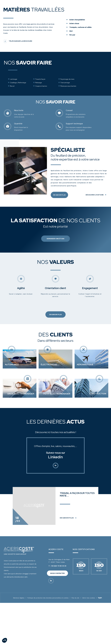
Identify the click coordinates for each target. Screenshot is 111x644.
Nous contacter (57, 635)
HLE (71, 93)
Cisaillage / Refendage (18, 144)
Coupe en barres (41, 148)
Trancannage (65, 144)
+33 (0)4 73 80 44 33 (59, 627)
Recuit (12, 148)
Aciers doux (74, 85)
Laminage (14, 141)
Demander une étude (56, 300)
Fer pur (72, 96)
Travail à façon (40, 141)
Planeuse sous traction (68, 148)
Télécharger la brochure (20, 103)
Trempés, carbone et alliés (80, 89)
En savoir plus (59, 256)
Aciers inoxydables (77, 81)
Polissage (39, 144)
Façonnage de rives (67, 141)
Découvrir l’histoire (95, 256)
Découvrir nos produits (55, 40)
